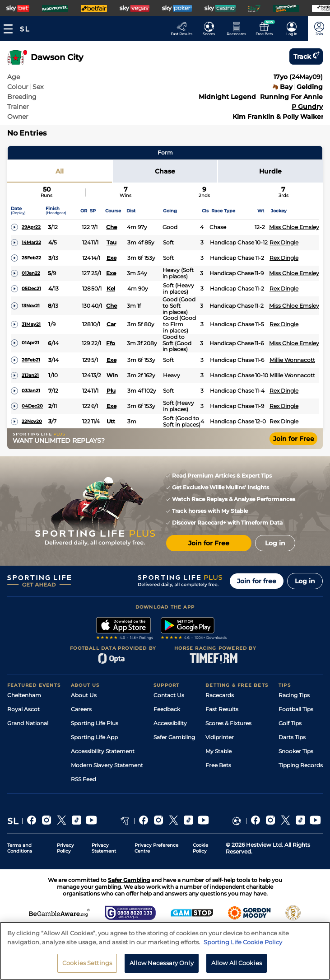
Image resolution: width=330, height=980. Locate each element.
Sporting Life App (94, 737)
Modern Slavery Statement (107, 765)
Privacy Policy (65, 848)
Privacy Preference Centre (156, 848)
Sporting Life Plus (95, 723)
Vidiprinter (220, 737)
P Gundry (307, 107)
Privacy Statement (104, 848)
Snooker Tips (296, 751)
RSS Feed (84, 779)
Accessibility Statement (103, 751)
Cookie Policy (200, 848)
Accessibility (170, 723)
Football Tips (296, 709)
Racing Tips (294, 695)
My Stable (218, 751)
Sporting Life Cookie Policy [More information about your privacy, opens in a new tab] (243, 946)
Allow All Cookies (237, 967)
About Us (84, 695)
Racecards (220, 695)
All (60, 171)
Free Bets (218, 765)
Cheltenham (24, 695)
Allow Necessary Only (162, 967)
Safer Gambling (174, 737)
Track (306, 56)
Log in (305, 581)
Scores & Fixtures (228, 723)
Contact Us (169, 695)
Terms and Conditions (20, 848)
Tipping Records (301, 765)
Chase (165, 171)
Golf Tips (290, 723)
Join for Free (294, 439)
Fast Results (222, 709)
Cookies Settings (87, 967)
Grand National (28, 723)
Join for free (257, 581)
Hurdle (270, 171)
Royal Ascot (23, 709)
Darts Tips (292, 737)
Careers (81, 709)
